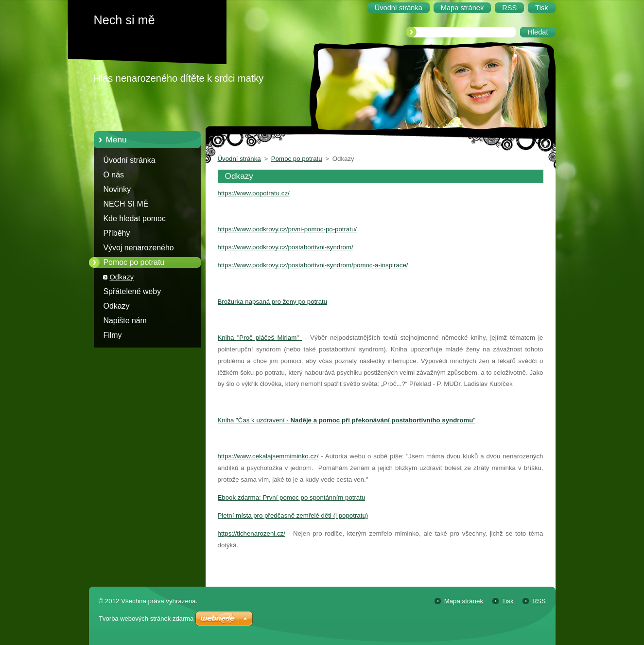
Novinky (117, 189)
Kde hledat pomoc (135, 218)
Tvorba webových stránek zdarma (146, 619)
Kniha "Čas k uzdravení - (254, 420)
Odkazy (122, 277)
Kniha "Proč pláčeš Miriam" (260, 338)
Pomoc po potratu (134, 262)
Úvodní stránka (130, 160)
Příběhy (117, 233)
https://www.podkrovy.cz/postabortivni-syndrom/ (286, 247)
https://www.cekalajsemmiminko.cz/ (268, 456)
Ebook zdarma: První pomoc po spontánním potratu (292, 497)
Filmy (113, 335)
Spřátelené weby (132, 291)
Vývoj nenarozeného (139, 248)
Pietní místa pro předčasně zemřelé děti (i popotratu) (293, 515)
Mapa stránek (464, 601)
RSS (539, 601)
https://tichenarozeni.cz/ (252, 533)
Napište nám (125, 321)
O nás (114, 175)
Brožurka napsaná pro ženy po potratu (273, 302)
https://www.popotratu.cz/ (254, 193)
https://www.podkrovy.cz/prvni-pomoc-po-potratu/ (287, 229)
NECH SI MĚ (126, 204)
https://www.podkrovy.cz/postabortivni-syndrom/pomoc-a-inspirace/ (313, 265)
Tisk (508, 601)
